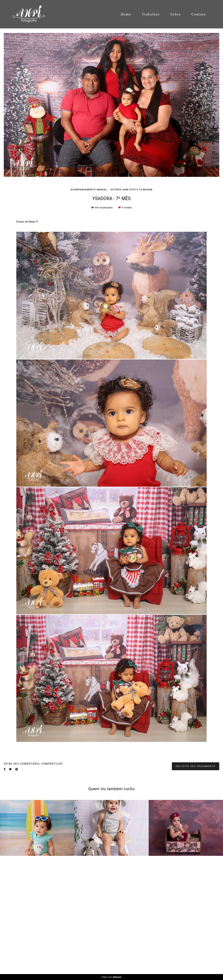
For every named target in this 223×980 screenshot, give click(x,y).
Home (126, 14)
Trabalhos (151, 14)
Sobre (176, 14)
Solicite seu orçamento (196, 891)
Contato (199, 14)
